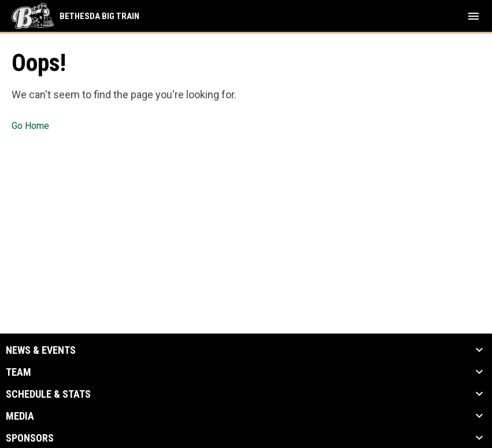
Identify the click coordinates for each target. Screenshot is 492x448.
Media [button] (20, 416)
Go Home (30, 126)
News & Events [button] (41, 350)
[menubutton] (473, 16)
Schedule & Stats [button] (48, 394)
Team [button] (19, 372)
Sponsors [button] (30, 438)
